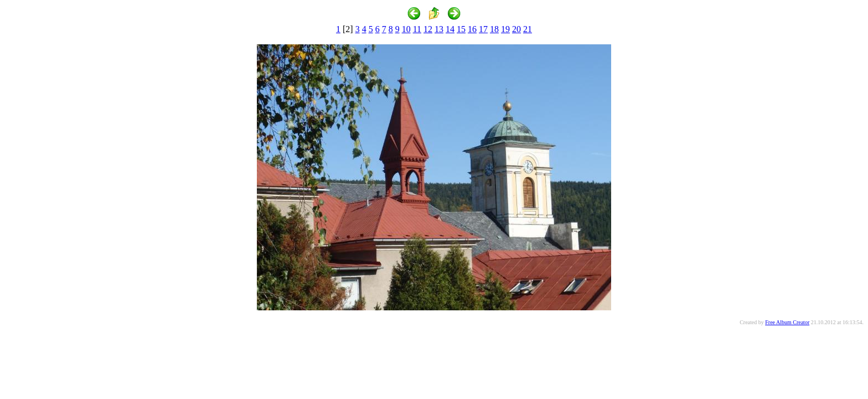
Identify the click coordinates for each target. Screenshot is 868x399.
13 (439, 29)
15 (461, 29)
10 (406, 29)
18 (494, 29)
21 (528, 29)
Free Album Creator (787, 322)
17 (483, 29)
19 (505, 29)
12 (428, 29)
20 (516, 29)
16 (472, 29)
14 (450, 29)
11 (417, 29)
